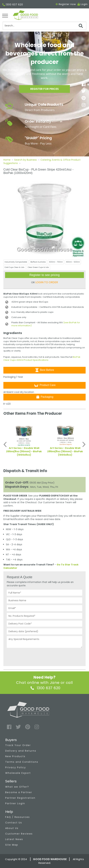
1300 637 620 (13, 5)
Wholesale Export (18, 773)
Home (7, 160)
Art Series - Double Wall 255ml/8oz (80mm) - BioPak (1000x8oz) (24, 451)
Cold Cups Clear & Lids (14, 267)
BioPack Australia (38, 262)
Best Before (44, 370)
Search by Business (25, 160)
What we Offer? (17, 787)
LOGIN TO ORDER (47, 282)
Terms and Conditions (22, 762)
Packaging (44, 397)
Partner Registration (20, 798)
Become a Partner (19, 792)
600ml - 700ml (56, 262)
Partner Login (15, 803)
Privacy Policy (16, 767)
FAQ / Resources (18, 817)
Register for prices (44, 89)
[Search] (44, 26)
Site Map (12, 845)
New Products (15, 756)
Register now (66, 4)
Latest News (14, 839)
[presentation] (32, 656)
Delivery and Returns (21, 751)
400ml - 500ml (73, 262)
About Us (12, 828)
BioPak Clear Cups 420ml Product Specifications (42, 359)
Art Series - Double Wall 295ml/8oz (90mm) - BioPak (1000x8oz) (65, 451)
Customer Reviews (19, 834)
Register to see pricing (44, 275)
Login (84, 4)
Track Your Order (18, 745)
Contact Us (14, 823)
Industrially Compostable (16, 262)
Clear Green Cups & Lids (38, 267)
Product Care (45, 385)
